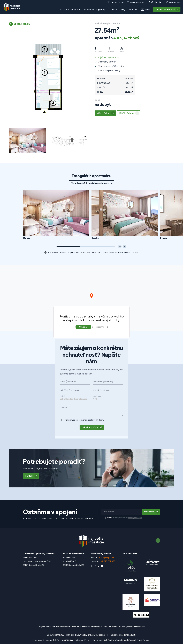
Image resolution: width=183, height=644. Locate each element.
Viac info (100, 327)
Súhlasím (83, 327)
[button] (145, 10)
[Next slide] (125, 246)
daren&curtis (130, 635)
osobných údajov (95, 418)
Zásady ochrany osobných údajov (99, 640)
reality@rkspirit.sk (106, 557)
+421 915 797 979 (107, 561)
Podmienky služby (124, 640)
